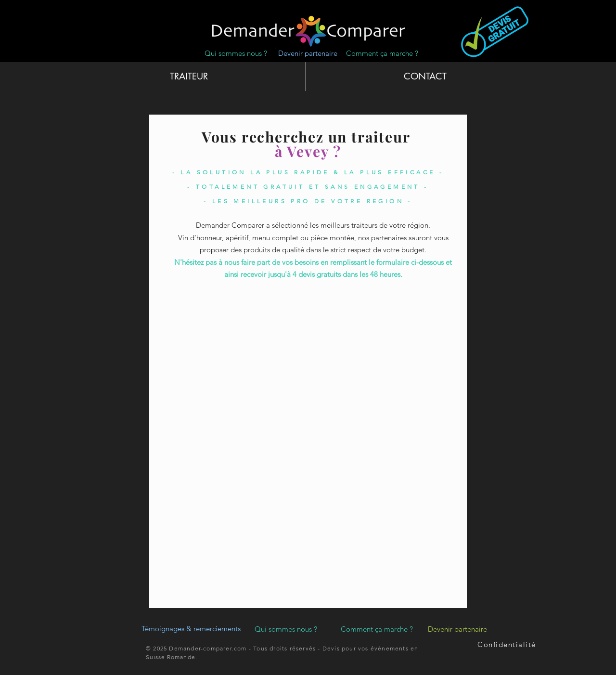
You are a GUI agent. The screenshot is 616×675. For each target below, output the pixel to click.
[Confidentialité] (508, 645)
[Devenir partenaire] (308, 53)
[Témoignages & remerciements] (191, 629)
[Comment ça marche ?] (382, 53)
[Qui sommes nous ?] (236, 53)
